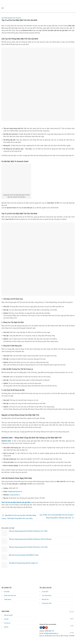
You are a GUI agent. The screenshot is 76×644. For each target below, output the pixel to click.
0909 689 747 (49, 631)
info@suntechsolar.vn (15, 492)
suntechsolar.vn (15, 495)
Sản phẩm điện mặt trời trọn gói (11, 18)
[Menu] (3, 8)
